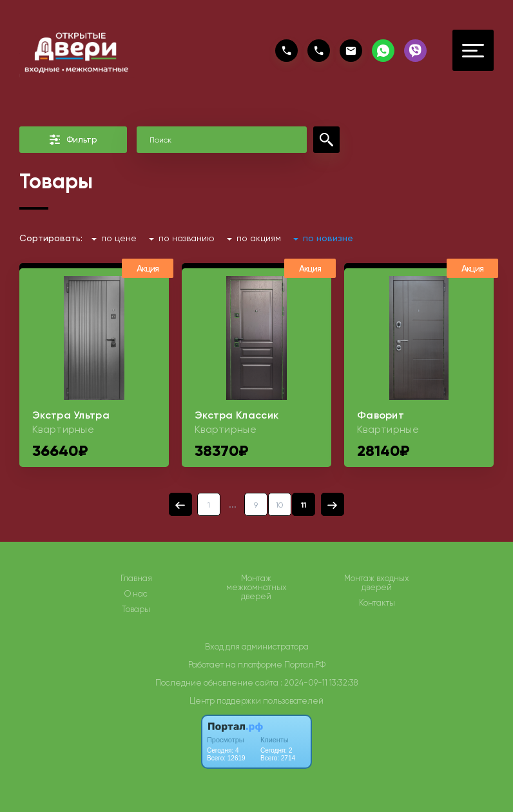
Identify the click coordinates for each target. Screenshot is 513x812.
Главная (136, 579)
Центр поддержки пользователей (256, 701)
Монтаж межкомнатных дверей (256, 588)
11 (304, 505)
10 (280, 505)
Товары (136, 609)
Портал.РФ (305, 665)
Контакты (377, 603)
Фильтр (73, 140)
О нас (136, 594)
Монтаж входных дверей (377, 583)
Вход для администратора (257, 647)
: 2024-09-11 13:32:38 (319, 683)
